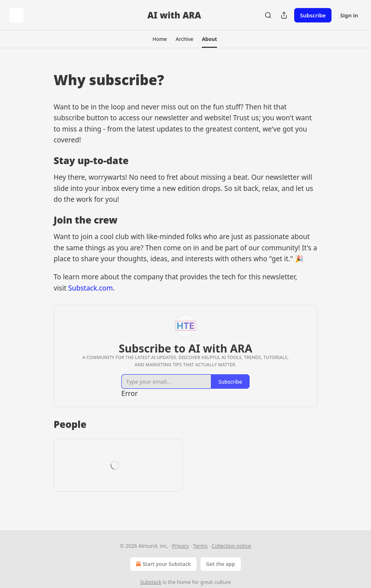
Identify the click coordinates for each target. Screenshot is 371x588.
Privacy (181, 546)
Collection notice (231, 546)
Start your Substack (162, 564)
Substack (151, 582)
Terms (200, 546)
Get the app (221, 564)
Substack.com (90, 288)
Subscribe (313, 15)
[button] (160, 39)
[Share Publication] (284, 15)
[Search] (268, 15)
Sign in (349, 15)
